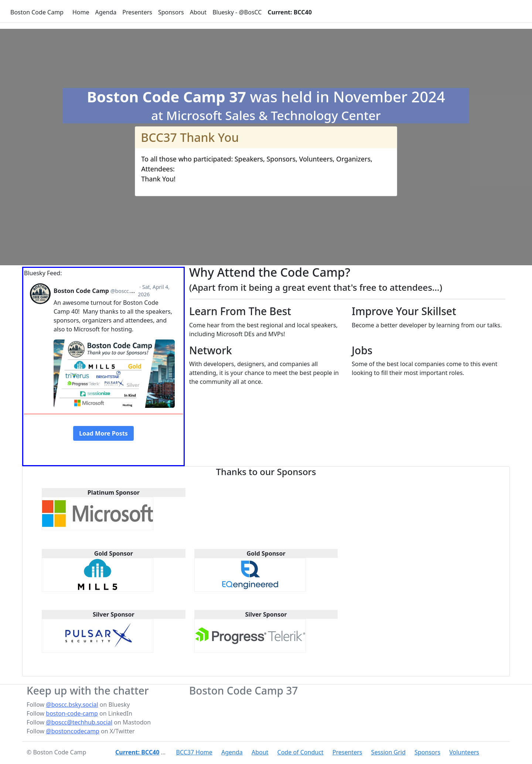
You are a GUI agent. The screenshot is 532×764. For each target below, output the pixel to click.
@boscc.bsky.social (72, 705)
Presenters (137, 12)
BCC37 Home (194, 752)
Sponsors (171, 12)
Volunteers (464, 752)
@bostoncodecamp (73, 731)
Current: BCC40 (289, 12)
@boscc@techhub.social (79, 722)
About (198, 12)
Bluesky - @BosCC (237, 12)
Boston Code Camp (37, 12)
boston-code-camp (72, 713)
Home (81, 12)
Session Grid (388, 752)
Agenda (106, 12)
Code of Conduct (301, 752)
